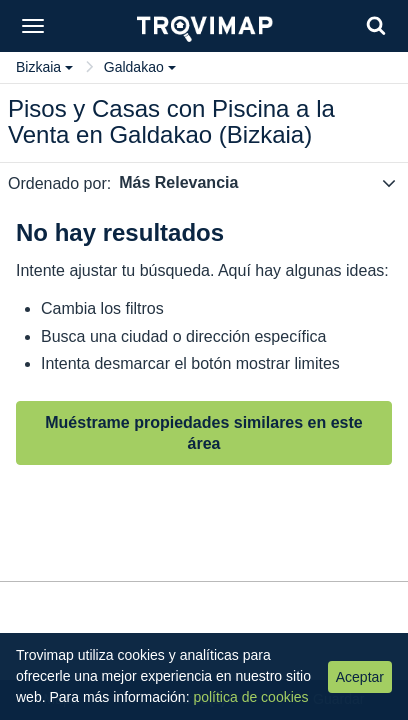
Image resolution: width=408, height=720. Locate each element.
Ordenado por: (59, 183)
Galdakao (140, 67)
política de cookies (250, 697)
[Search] (376, 25)
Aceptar (360, 677)
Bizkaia (44, 67)
